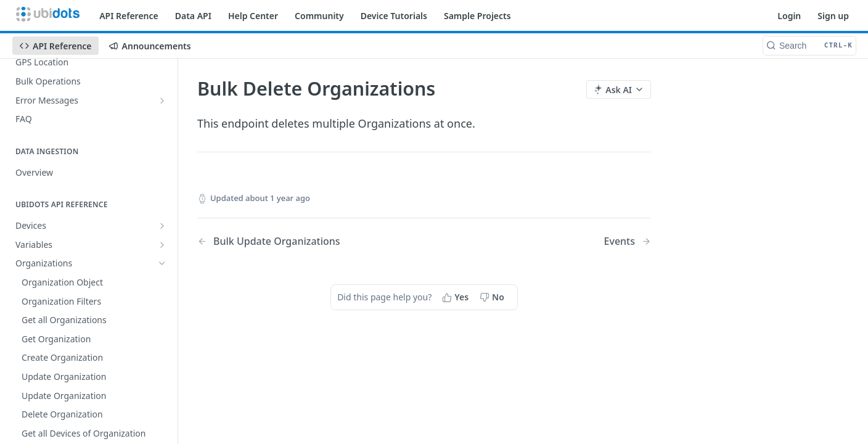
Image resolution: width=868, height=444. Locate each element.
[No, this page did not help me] (493, 297)
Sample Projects (477, 16)
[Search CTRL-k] (809, 46)
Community (319, 16)
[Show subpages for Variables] (162, 245)
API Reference (129, 16)
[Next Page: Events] (628, 241)
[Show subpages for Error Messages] (162, 101)
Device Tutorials (394, 16)
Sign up (833, 16)
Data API (193, 16)
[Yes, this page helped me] (457, 297)
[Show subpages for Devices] (162, 226)
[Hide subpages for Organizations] (162, 263)
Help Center (253, 16)
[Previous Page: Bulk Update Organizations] (294, 241)
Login (789, 16)
